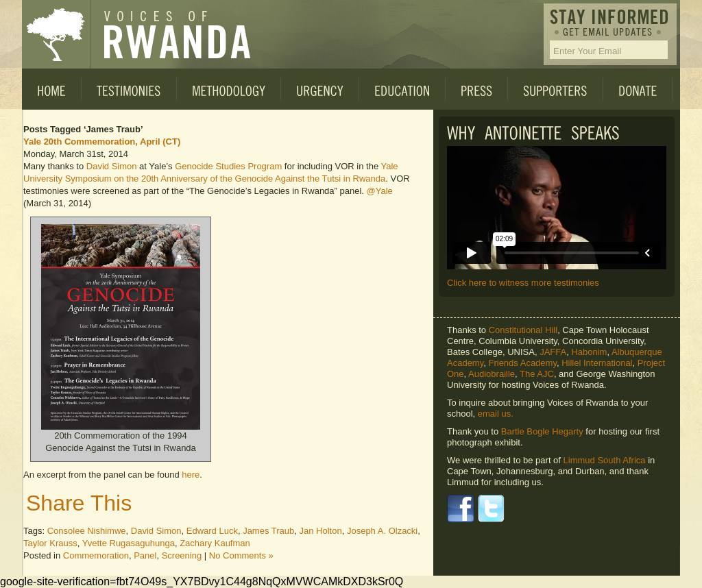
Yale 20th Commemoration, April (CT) (102, 142)
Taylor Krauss (50, 543)
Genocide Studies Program (228, 166)
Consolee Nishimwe (87, 531)
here (191, 475)
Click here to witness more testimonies (523, 283)
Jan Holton (321, 531)
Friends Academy (522, 363)
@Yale (380, 191)
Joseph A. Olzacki (382, 531)
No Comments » (241, 555)
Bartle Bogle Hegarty (542, 431)
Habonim (589, 352)
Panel (145, 555)
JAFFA (553, 352)
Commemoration (96, 555)
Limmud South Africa (605, 460)
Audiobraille (492, 374)
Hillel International (597, 363)
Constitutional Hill (523, 330)
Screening (182, 555)
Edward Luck (212, 531)
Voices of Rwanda (56, 34)
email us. (496, 414)
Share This (79, 503)
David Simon (112, 166)
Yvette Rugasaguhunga (129, 543)
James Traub (268, 531)
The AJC (537, 374)
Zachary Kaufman (215, 543)
